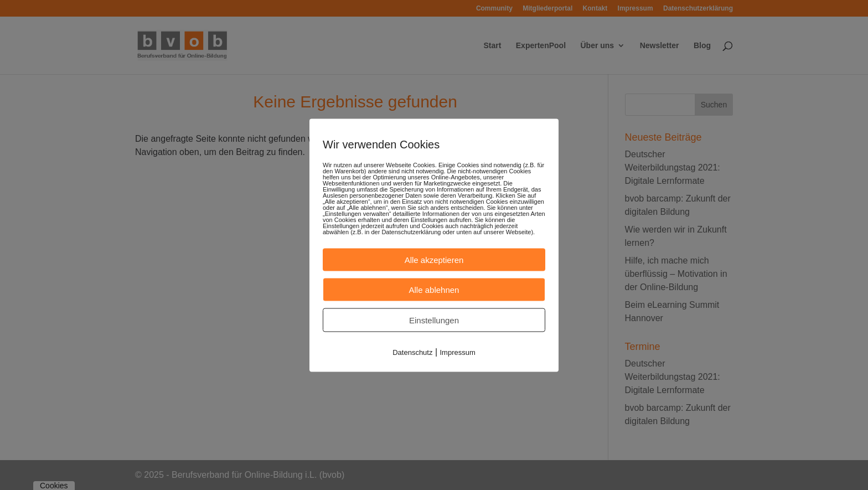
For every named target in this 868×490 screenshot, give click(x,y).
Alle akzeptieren (434, 259)
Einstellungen (434, 320)
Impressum (458, 352)
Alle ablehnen (434, 289)
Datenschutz (412, 352)
